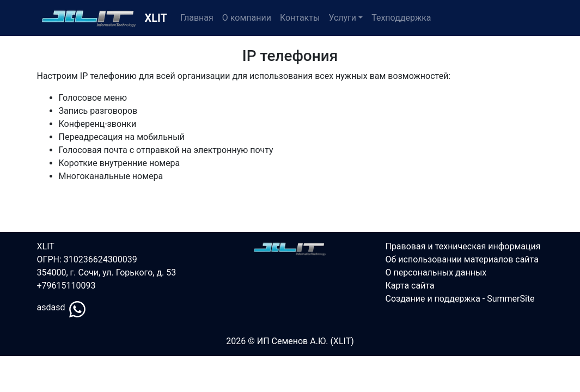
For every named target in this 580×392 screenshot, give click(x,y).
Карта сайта (410, 286)
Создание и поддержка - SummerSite (460, 299)
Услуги (342, 18)
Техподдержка (401, 18)
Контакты (300, 18)
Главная (197, 18)
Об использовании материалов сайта (462, 259)
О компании (247, 18)
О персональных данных (436, 272)
